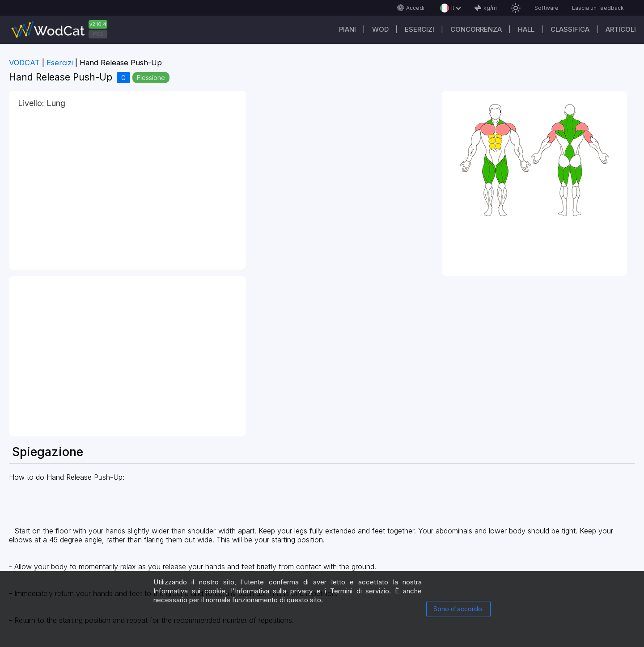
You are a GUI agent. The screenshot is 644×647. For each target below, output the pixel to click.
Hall (526, 29)
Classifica (570, 29)
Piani (347, 29)
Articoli (621, 29)
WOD (380, 29)
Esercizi (419, 29)
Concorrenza (476, 29)
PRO (98, 34)
